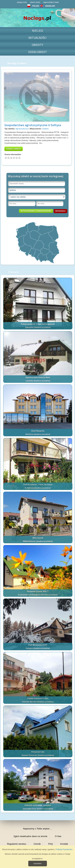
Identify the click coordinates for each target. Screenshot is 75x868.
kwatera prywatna (42, 327)
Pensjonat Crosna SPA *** (38, 591)
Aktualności (37, 38)
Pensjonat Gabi (38, 752)
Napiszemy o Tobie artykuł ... (37, 829)
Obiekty (37, 45)
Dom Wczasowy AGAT (38, 645)
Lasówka (29, 381)
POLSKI (33, 6)
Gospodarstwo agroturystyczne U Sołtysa (33, 125)
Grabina (45, 129)
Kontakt (64, 844)
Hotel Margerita (38, 431)
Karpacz (29, 648)
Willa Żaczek (38, 538)
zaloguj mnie (22, 2)
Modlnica (29, 434)
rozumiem (37, 863)
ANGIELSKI (48, 6)
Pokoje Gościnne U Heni (38, 698)
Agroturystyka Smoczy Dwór (38, 377)
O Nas (58, 836)
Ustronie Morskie (29, 702)
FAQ (51, 844)
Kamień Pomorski (29, 755)
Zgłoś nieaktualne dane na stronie (30, 836)
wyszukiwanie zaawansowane (36, 211)
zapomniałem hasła (51, 2)
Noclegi (38, 31)
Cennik (37, 844)
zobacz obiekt (14, 149)
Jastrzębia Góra (29, 809)
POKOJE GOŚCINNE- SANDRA (38, 805)
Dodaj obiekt (38, 52)
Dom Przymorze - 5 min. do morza (38, 485)
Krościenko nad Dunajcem (29, 595)
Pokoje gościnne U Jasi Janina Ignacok (38, 324)
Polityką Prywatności (64, 849)
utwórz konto (35, 2)
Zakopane (29, 327)
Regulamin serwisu (17, 844)
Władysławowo (29, 541)
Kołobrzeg (29, 488)
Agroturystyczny (22, 129)
